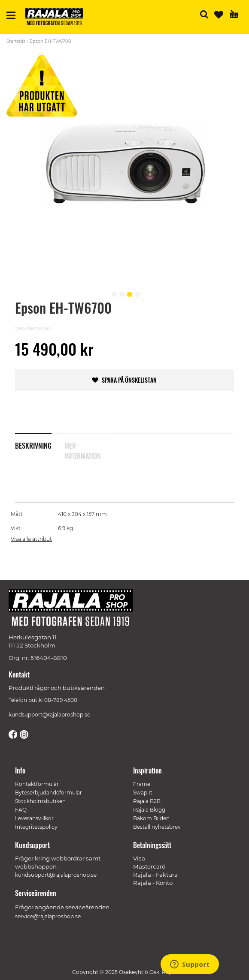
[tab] (40, 445)
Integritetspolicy (36, 827)
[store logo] (58, 18)
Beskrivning (33, 446)
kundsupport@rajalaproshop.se (49, 715)
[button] (113, 293)
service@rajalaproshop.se (48, 916)
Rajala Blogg (149, 810)
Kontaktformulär (37, 784)
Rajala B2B (147, 801)
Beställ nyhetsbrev (157, 827)
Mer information (83, 449)
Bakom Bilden (151, 818)
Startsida (16, 41)
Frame (142, 784)
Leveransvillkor (34, 818)
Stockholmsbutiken (40, 801)
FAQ (21, 810)
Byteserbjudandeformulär (49, 793)
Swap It (143, 793)
